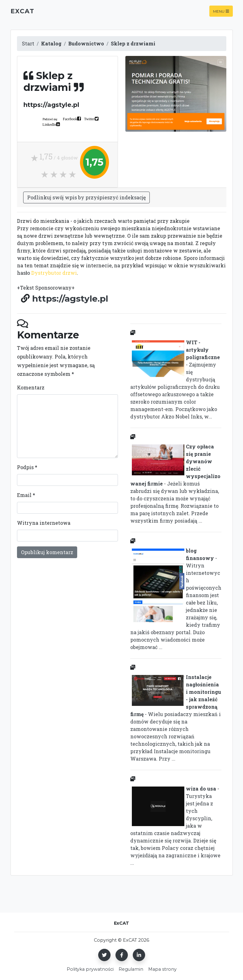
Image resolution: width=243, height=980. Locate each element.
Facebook (70, 119)
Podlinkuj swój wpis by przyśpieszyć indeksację (86, 197)
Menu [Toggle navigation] (221, 11)
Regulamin (131, 969)
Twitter (89, 119)
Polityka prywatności (90, 969)
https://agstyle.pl (70, 299)
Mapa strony (162, 969)
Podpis (27, 467)
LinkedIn (49, 124)
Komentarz (31, 387)
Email (26, 495)
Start (28, 43)
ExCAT (22, 11)
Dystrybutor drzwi (54, 273)
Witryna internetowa (44, 523)
